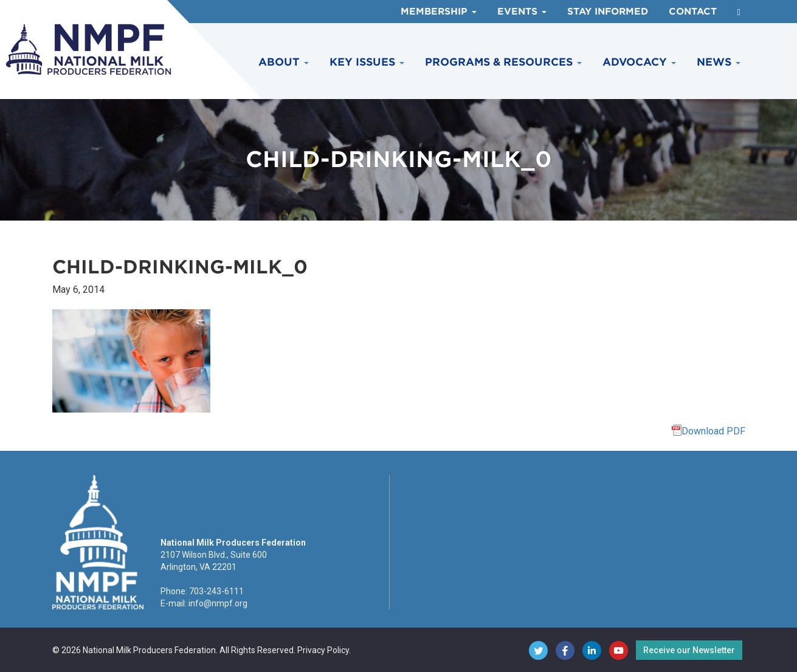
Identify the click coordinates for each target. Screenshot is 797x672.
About (284, 62)
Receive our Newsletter (689, 650)
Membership (439, 12)
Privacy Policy (323, 650)
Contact (693, 12)
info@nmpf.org (218, 603)
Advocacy (639, 62)
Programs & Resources (503, 62)
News (719, 62)
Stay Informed (608, 12)
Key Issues (367, 62)
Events (522, 12)
